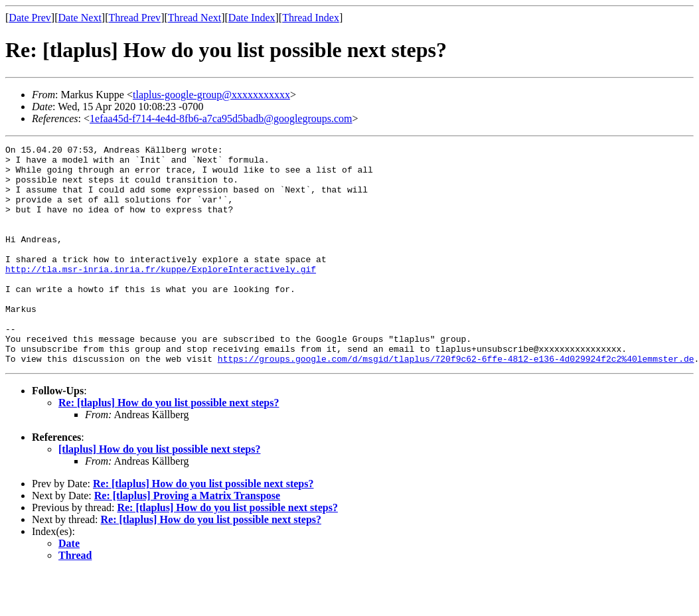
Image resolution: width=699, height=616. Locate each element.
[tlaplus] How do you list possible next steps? (160, 493)
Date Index (252, 18)
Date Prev (30, 18)
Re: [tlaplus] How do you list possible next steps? (169, 446)
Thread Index (311, 18)
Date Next (80, 18)
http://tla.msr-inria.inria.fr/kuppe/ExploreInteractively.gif (161, 295)
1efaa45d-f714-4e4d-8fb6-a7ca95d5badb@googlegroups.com (221, 118)
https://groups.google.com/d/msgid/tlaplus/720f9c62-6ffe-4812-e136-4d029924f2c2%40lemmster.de (456, 402)
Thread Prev (134, 18)
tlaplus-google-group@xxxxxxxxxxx (211, 95)
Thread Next (194, 18)
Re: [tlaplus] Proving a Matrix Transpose (187, 539)
